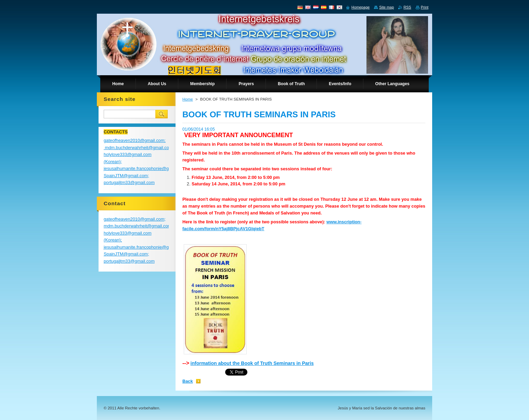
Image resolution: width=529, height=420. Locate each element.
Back (188, 381)
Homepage (360, 7)
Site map (386, 7)
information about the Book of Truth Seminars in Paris (252, 363)
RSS (407, 7)
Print (425, 7)
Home (188, 99)
